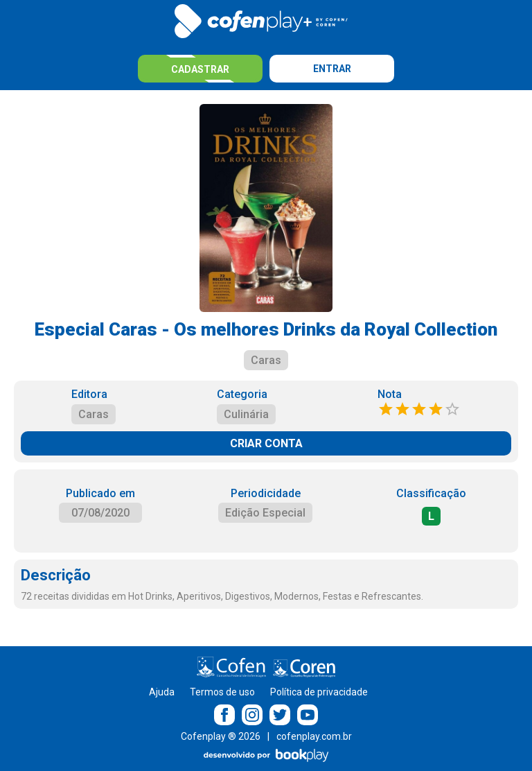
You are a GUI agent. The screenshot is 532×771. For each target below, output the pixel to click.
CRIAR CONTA (266, 443)
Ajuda (162, 692)
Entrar (332, 69)
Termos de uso (222, 692)
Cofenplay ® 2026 (221, 736)
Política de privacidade (319, 692)
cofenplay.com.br (314, 736)
